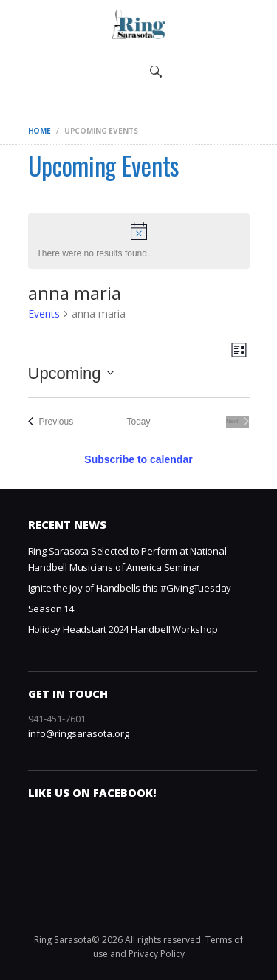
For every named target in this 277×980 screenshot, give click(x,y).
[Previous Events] (51, 422)
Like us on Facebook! (92, 793)
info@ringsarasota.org (79, 733)
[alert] (139, 241)
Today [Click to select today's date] (138, 422)
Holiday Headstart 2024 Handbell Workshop (123, 629)
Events (44, 313)
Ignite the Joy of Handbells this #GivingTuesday (130, 588)
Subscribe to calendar (138, 459)
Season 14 (51, 609)
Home (40, 131)
